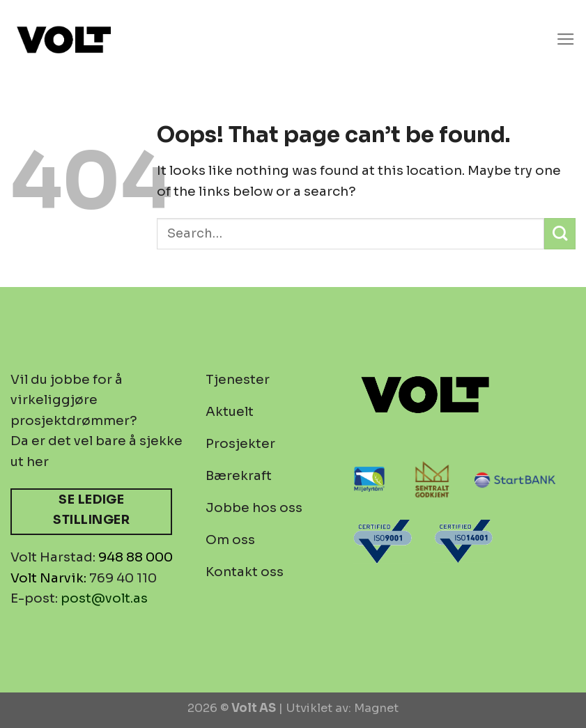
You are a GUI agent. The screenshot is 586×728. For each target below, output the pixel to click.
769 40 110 (123, 578)
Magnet (376, 708)
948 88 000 (136, 557)
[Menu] (566, 40)
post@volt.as (104, 598)
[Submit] (560, 234)
